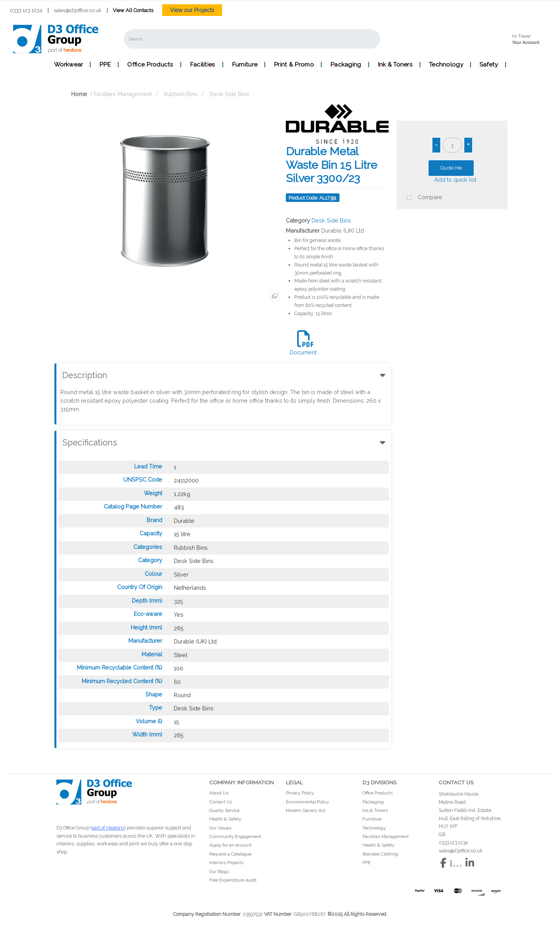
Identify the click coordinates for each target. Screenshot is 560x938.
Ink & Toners (395, 65)
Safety (489, 65)
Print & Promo (294, 65)
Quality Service (224, 810)
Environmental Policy (307, 802)
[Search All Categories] (252, 39)
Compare (422, 198)
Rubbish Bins (181, 94)
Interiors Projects (226, 863)
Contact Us (221, 802)
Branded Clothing (380, 854)
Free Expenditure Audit (233, 880)
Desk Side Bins (229, 94)
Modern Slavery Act (306, 810)
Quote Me (451, 168)
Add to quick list (452, 180)
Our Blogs (219, 871)
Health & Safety (225, 819)
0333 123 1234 (26, 10)
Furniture (245, 65)
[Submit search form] (369, 39)
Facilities (203, 65)
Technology (446, 65)
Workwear (68, 65)
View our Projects (192, 10)
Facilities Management (123, 94)
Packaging (346, 65)
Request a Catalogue (230, 854)
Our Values (220, 828)
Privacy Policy (300, 793)
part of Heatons (108, 828)
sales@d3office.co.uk (78, 10)
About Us (219, 793)
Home (73, 94)
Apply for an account (230, 845)
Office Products (150, 65)
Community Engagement (235, 836)
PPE (105, 65)
